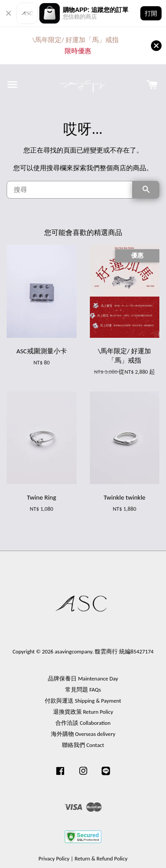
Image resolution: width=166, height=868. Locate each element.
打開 (151, 13)
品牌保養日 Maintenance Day (83, 678)
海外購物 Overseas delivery (83, 734)
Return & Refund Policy (101, 858)
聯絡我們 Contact (83, 745)
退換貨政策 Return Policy (83, 712)
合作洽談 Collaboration (83, 723)
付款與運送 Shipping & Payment (83, 701)
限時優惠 (78, 51)
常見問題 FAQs (83, 690)
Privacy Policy (54, 858)
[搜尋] (70, 190)
